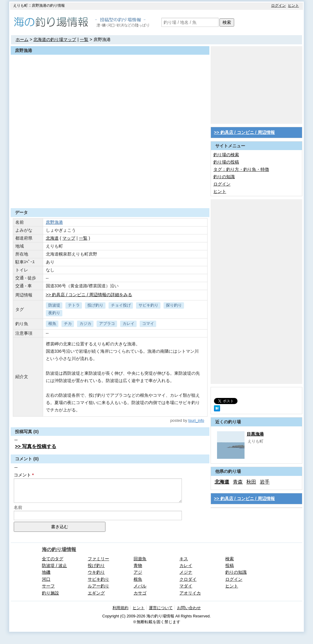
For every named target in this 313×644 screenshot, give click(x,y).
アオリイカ (190, 593)
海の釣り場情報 (59, 549)
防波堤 (54, 305)
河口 (46, 579)
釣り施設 (50, 593)
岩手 (265, 482)
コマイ (148, 324)
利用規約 (120, 608)
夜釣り (54, 313)
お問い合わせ (189, 608)
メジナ (186, 572)
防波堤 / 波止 (54, 565)
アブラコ (107, 324)
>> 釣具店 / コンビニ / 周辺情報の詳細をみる (89, 295)
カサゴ (140, 593)
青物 (138, 565)
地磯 (46, 572)
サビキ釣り (148, 305)
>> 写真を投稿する (36, 446)
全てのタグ (53, 559)
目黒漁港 (255, 434)
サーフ (48, 586)
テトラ (74, 305)
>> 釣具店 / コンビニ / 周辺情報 (244, 132)
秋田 (251, 482)
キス (184, 559)
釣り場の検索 (226, 155)
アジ (138, 572)
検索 (227, 22)
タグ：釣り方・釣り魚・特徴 (241, 169)
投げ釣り (95, 305)
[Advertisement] (110, 193)
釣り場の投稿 (226, 162)
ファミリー (98, 559)
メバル (140, 586)
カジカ (85, 324)
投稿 (230, 565)
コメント (22, 475)
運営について (161, 608)
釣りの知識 (224, 177)
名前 (18, 507)
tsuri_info (196, 420)
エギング (96, 593)
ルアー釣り (98, 586)
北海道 (52, 238)
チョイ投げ (121, 305)
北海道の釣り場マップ (55, 39)
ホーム (22, 39)
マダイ (186, 586)
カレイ (129, 324)
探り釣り (174, 305)
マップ (69, 238)
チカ (68, 324)
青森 (238, 482)
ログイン (278, 6)
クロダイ (188, 579)
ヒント (293, 6)
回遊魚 (140, 559)
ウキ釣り (96, 572)
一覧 (84, 39)
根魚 (52, 324)
